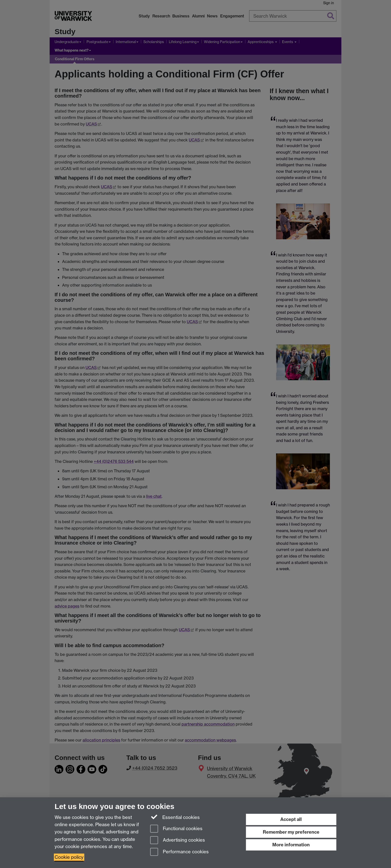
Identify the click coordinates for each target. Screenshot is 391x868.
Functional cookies (176, 829)
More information (291, 845)
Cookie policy (69, 857)
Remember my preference (291, 832)
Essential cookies (175, 817)
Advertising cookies (178, 840)
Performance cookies (179, 852)
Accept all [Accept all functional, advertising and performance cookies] (291, 819)
